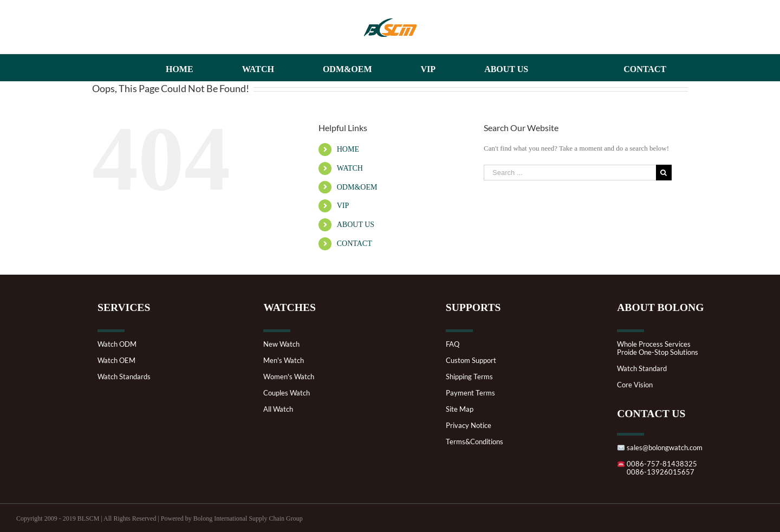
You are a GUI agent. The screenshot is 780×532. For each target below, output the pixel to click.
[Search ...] (570, 173)
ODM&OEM (357, 187)
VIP (343, 206)
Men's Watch (284, 361)
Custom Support (471, 361)
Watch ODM (117, 344)
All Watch (278, 409)
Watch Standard (642, 369)
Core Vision (635, 385)
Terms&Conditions (474, 442)
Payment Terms (470, 393)
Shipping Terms (469, 377)
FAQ (453, 344)
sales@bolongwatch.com (660, 448)
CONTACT (355, 244)
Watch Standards (124, 377)
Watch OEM (116, 361)
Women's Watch (289, 377)
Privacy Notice (469, 426)
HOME (348, 149)
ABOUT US (356, 225)
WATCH (350, 168)
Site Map (460, 409)
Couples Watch (287, 393)
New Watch (281, 344)
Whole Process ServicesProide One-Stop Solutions (658, 348)
